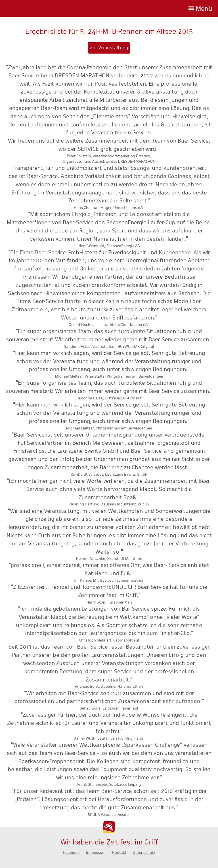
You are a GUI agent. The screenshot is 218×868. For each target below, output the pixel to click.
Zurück (3, 443)
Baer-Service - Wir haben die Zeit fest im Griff (33, 8)
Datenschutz (144, 853)
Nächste (215, 443)
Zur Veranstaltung (109, 48)
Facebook (71, 853)
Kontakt (119, 853)
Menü (204, 8)
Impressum (96, 853)
